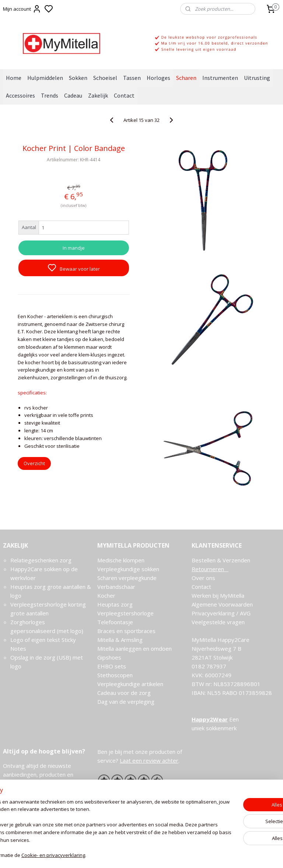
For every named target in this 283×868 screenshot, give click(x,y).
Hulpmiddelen (45, 78)
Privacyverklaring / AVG (221, 613)
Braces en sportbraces (126, 631)
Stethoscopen (115, 675)
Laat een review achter (149, 760)
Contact (124, 95)
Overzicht (34, 463)
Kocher (106, 595)
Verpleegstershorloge (125, 613)
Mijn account (22, 9)
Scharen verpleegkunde (127, 578)
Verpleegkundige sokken (128, 569)
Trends (50, 95)
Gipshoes (109, 657)
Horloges (158, 78)
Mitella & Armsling (120, 640)
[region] (93, 825)
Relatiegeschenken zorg (41, 560)
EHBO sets (112, 666)
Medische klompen (121, 560)
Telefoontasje (115, 622)
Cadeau (73, 95)
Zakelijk (98, 95)
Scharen (186, 78)
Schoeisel (105, 78)
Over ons (203, 578)
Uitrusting (257, 78)
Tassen (132, 78)
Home (14, 78)
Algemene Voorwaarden (222, 604)
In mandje (74, 247)
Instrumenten (220, 78)
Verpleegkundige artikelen (130, 684)
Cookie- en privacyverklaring (111, 855)
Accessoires (20, 95)
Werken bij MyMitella (218, 595)
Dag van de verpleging (126, 702)
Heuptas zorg (115, 604)
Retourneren (210, 569)
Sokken (78, 78)
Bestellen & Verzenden (221, 560)
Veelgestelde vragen (218, 622)
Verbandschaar (116, 587)
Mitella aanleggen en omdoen (134, 649)
